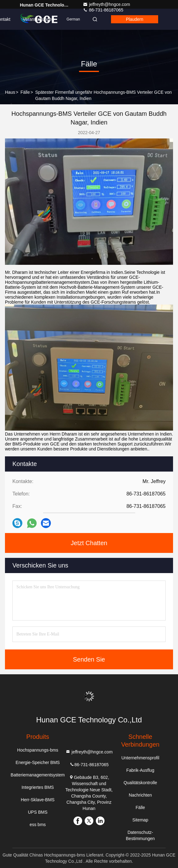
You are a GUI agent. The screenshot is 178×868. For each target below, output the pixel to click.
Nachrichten (140, 795)
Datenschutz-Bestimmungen (140, 835)
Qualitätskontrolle (140, 783)
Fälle (25, 92)
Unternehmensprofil (140, 758)
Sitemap (140, 820)
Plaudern (135, 19)
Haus (10, 92)
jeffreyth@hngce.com (106, 4)
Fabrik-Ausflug (140, 770)
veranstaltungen (38, 19)
